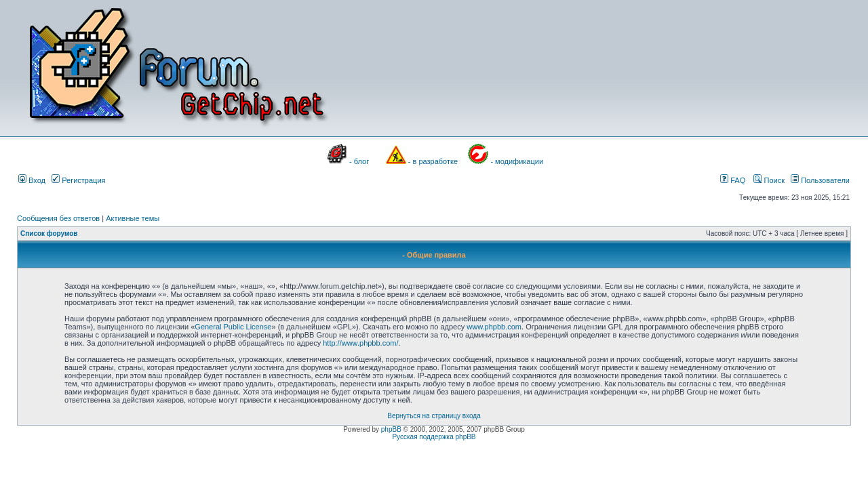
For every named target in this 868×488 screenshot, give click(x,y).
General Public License (233, 327)
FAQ (733, 180)
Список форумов (49, 233)
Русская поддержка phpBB (434, 437)
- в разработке (433, 161)
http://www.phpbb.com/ (360, 343)
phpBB (391, 429)
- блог (359, 161)
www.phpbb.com (494, 327)
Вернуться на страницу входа (434, 416)
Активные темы (133, 218)
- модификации (517, 161)
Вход (32, 180)
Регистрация (78, 180)
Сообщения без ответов (58, 218)
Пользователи (820, 180)
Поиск (769, 180)
